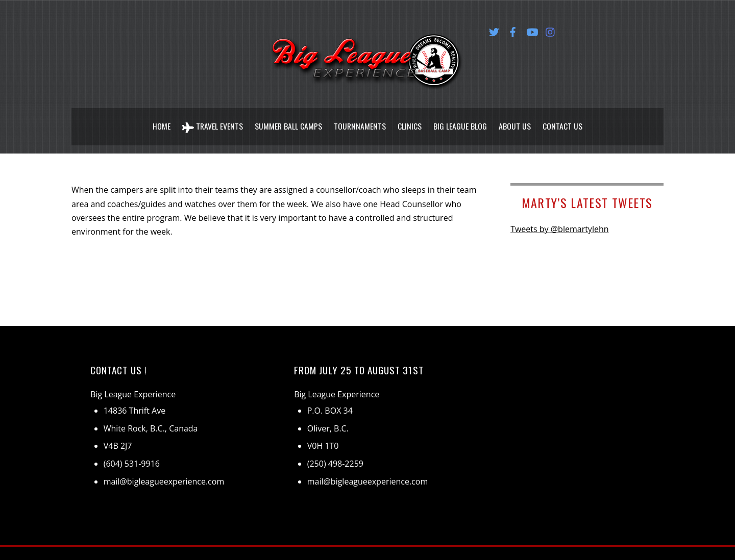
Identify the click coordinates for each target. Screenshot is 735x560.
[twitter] (494, 30)
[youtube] (532, 30)
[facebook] (513, 30)
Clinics (411, 121)
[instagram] (551, 30)
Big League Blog (461, 121)
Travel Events (212, 122)
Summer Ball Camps (288, 121)
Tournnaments (361, 121)
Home (161, 121)
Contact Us (563, 121)
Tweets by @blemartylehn (559, 219)
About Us (516, 121)
